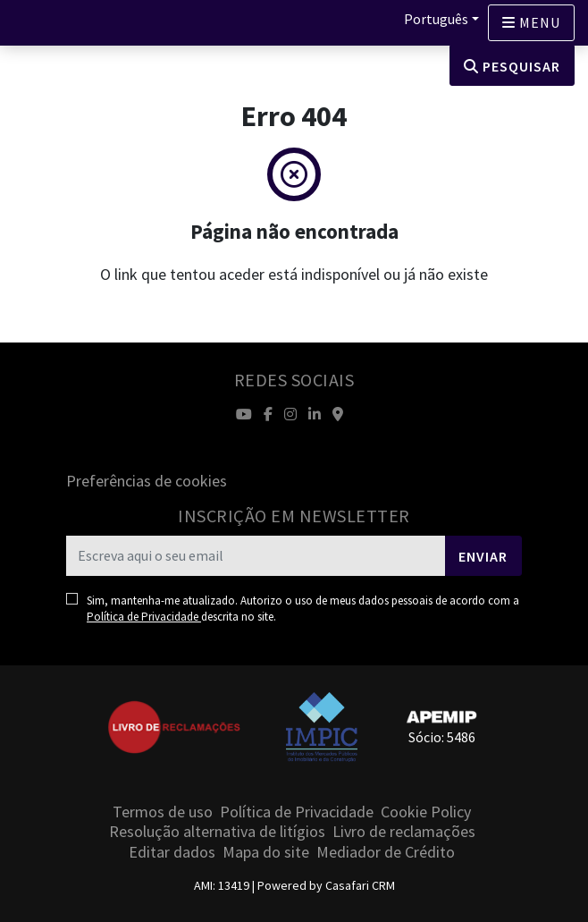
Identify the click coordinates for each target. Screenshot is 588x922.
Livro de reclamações (404, 831)
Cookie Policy (426, 812)
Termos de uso (163, 812)
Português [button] (436, 19)
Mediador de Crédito (386, 852)
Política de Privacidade (144, 617)
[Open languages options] (531, 23)
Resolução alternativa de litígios (217, 831)
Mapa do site (266, 852)
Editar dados (172, 852)
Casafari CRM (360, 885)
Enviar (483, 556)
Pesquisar (512, 66)
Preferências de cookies (147, 481)
